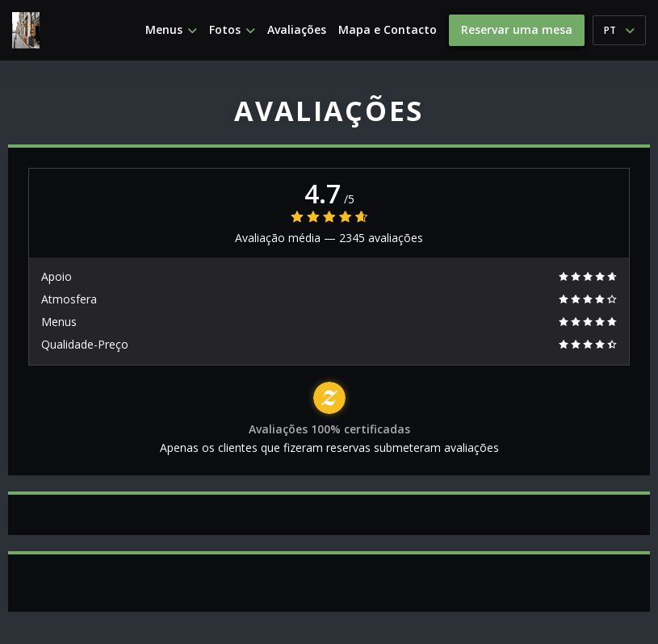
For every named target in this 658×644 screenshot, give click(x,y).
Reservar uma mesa (517, 29)
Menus (171, 30)
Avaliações (297, 30)
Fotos (232, 30)
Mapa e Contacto (388, 30)
